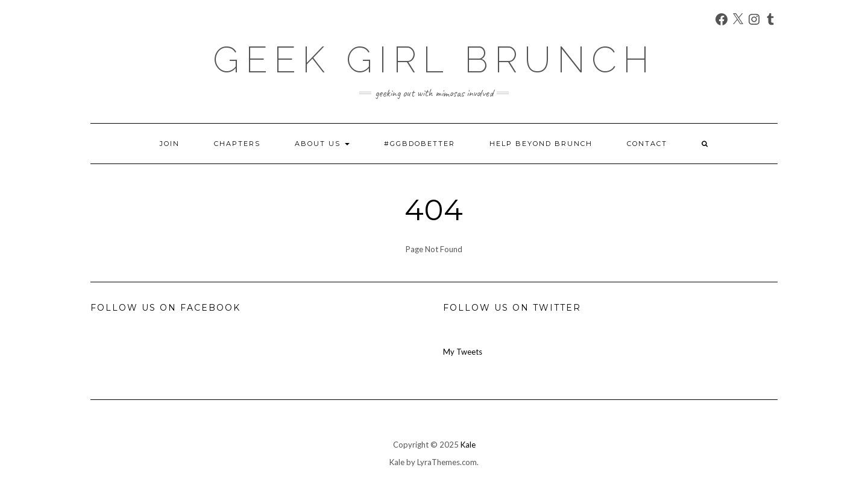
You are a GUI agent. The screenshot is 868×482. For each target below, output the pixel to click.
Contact (647, 144)
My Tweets (463, 352)
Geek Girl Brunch (434, 60)
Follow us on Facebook (165, 308)
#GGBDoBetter (420, 144)
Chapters (237, 144)
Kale (468, 445)
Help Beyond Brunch (541, 144)
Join (170, 144)
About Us (322, 144)
